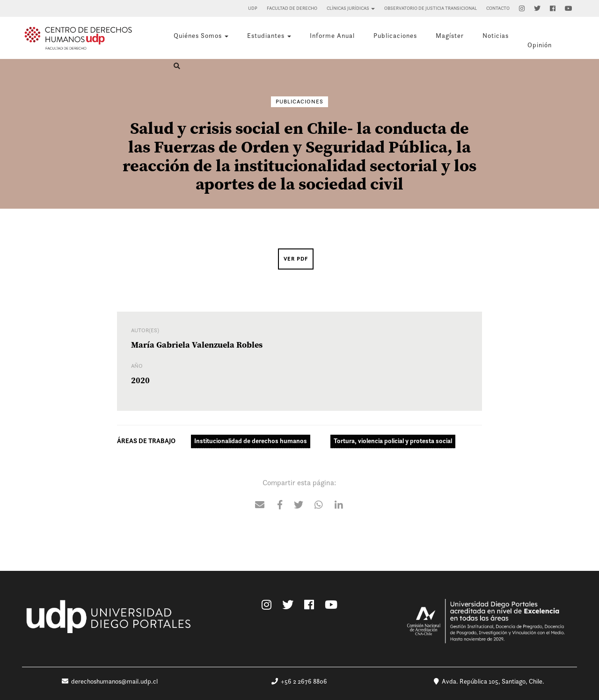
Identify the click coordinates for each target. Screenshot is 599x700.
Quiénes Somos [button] (201, 36)
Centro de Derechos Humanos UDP (78, 38)
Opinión (540, 45)
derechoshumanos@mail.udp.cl (110, 681)
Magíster (450, 36)
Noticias (496, 36)
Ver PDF (296, 259)
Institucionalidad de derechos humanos (251, 441)
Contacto (498, 8)
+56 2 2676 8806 (299, 681)
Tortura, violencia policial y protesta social (393, 441)
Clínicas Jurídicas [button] (351, 8)
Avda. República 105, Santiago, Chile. (489, 681)
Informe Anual (332, 36)
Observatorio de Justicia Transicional (431, 8)
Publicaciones (395, 36)
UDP (253, 8)
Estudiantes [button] (269, 36)
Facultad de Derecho (292, 8)
